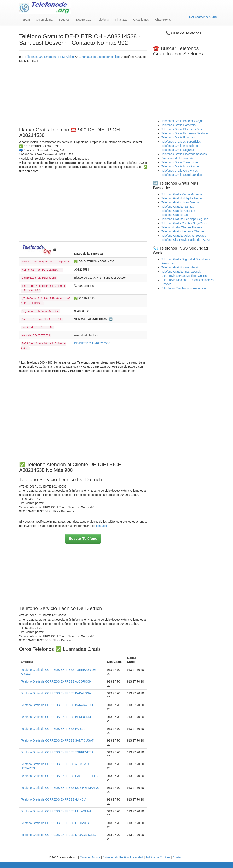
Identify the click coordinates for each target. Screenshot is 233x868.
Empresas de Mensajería (177, 158)
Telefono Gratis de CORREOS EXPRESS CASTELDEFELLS (60, 776)
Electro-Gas (83, 20)
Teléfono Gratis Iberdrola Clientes (183, 231)
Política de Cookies (158, 857)
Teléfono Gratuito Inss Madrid (180, 267)
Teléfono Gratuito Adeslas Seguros (184, 236)
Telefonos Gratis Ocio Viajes (180, 171)
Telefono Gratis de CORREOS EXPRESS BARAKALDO (57, 705)
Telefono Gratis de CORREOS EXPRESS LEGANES (55, 823)
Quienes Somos (91, 857)
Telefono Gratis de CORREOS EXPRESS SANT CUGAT (57, 740)
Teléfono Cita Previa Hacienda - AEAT (186, 240)
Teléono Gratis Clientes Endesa (182, 227)
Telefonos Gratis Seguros (178, 150)
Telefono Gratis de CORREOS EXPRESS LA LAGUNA (56, 811)
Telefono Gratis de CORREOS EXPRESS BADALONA (56, 693)
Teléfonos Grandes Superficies (181, 142)
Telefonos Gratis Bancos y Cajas (182, 121)
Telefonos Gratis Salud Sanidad (182, 175)
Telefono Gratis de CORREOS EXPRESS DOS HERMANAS (60, 788)
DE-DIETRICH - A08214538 (92, 343)
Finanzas (121, 20)
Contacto (179, 857)
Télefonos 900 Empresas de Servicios (49, 57)
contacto (102, 526)
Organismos (141, 20)
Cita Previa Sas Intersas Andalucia (184, 288)
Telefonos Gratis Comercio (178, 125)
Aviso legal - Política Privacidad (123, 857)
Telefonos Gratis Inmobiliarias (180, 166)
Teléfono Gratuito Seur (176, 215)
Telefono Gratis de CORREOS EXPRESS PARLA (53, 729)
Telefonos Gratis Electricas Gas (182, 129)
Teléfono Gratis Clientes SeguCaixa (184, 223)
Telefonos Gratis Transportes (180, 162)
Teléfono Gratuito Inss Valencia (181, 272)
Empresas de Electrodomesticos (100, 57)
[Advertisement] (83, 94)
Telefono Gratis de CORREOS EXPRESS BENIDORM (56, 717)
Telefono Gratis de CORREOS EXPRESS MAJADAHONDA (59, 835)
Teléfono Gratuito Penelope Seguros (185, 219)
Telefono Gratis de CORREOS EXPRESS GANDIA (54, 799)
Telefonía (103, 20)
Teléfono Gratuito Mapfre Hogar (182, 198)
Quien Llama (44, 20)
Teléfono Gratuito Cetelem (178, 211)
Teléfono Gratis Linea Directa (180, 202)
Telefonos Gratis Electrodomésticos (184, 154)
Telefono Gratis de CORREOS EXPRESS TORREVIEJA (57, 752)
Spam (26, 20)
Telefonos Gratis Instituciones (180, 146)
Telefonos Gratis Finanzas (178, 137)
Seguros (64, 20)
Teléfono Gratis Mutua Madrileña (182, 194)
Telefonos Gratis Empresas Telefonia (185, 133)
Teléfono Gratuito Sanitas (178, 207)
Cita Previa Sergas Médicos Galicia (184, 276)
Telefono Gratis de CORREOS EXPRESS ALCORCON (56, 681)
